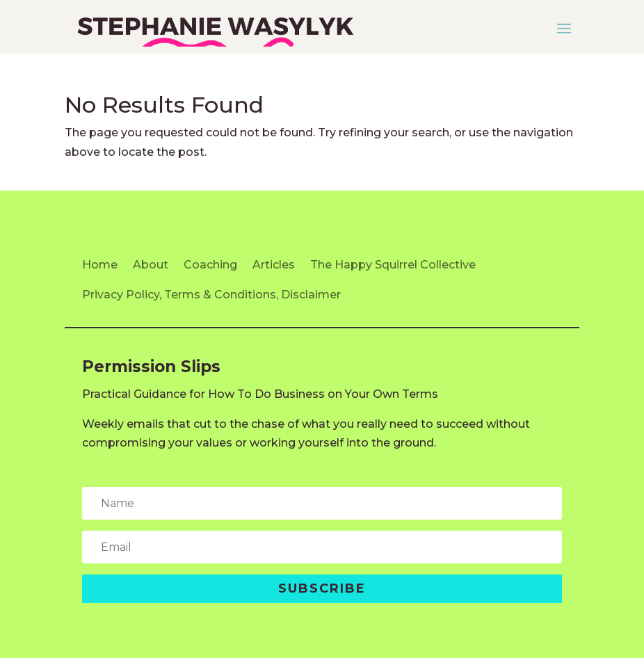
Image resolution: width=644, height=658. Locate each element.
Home (100, 265)
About (151, 265)
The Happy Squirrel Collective (393, 265)
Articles (274, 265)
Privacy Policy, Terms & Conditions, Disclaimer (211, 295)
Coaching (210, 265)
